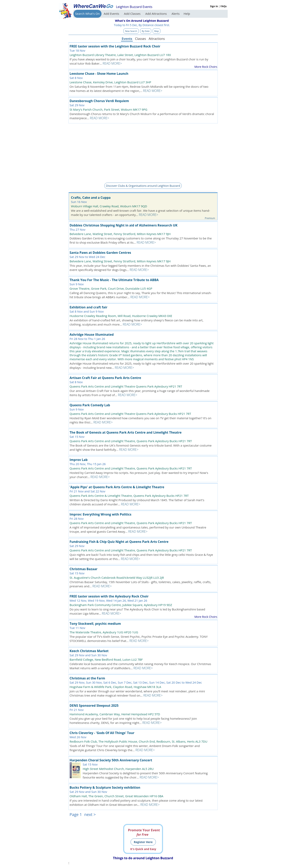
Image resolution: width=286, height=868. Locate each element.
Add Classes (133, 14)
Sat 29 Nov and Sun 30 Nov (88, 655)
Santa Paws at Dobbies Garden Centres (100, 253)
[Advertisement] (143, 152)
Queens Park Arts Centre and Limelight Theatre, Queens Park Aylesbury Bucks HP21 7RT (131, 441)
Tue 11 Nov (78, 628)
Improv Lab (79, 460)
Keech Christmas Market (89, 651)
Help (187, 14)
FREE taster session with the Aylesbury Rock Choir (109, 596)
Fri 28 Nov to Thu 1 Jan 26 (87, 339)
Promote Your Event (144, 832)
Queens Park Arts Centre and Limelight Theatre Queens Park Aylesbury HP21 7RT (126, 386)
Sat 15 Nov (77, 437)
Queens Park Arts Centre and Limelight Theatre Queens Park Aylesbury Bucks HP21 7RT (130, 414)
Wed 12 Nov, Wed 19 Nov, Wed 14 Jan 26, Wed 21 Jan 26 (108, 600)
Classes (141, 39)
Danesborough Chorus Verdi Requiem (99, 101)
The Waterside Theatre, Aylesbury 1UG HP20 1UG (104, 632)
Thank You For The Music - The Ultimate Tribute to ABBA (114, 280)
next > (90, 814)
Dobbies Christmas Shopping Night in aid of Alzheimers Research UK (124, 225)
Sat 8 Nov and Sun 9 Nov (87, 311)
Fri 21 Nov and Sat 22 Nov (88, 491)
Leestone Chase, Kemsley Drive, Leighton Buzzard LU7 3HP (110, 82)
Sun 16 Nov (79, 202)
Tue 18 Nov (78, 50)
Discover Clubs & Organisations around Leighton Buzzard (143, 186)
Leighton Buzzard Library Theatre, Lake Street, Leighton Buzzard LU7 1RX (120, 55)
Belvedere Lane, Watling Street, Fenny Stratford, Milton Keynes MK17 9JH (120, 234)
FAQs (224, 6)
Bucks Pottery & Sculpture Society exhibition (105, 787)
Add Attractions (156, 14)
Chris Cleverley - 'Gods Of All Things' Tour (102, 733)
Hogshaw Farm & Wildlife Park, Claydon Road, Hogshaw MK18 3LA (115, 687)
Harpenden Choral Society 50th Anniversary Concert (111, 760)
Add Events (112, 14)
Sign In (214, 6)
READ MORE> (112, 63)
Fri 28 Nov (77, 519)
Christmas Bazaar (84, 569)
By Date (146, 31)
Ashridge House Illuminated (92, 335)
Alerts (176, 14)
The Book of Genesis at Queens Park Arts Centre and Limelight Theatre (126, 432)
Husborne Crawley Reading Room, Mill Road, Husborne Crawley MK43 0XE (121, 316)
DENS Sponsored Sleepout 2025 (94, 706)
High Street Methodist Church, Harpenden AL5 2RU (118, 769)
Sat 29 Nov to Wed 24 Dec (88, 257)
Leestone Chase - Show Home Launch (99, 74)
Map (157, 31)
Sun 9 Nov (77, 284)
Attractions (157, 39)
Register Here (143, 842)
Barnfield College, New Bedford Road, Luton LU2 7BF (106, 659)
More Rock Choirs (206, 67)
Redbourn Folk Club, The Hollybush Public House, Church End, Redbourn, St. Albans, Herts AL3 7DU (139, 741)
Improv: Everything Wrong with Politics (101, 514)
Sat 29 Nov (77, 105)
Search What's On (87, 14)
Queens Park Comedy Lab (90, 405)
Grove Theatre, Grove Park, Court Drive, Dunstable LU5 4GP (111, 288)
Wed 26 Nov (78, 737)
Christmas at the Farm (87, 678)
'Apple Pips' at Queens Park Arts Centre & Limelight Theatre (117, 487)
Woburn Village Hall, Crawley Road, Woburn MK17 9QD (109, 206)
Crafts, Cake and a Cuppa (91, 198)
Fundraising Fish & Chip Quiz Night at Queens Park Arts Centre (119, 542)
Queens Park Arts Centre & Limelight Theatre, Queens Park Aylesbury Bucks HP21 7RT (129, 496)
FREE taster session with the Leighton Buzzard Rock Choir (115, 46)
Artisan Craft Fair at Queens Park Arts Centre (105, 378)
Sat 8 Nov (76, 78)
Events (127, 39)
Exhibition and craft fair (89, 307)
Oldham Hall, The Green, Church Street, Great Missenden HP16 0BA (117, 796)
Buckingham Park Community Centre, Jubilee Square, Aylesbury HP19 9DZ (121, 605)
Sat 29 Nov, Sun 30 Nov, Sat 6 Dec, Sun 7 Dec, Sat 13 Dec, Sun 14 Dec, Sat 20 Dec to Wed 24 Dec (136, 682)
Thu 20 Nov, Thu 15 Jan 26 (88, 464)
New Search (131, 31)
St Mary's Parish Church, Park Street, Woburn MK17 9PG (109, 109)
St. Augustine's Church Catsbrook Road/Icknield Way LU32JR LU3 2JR (117, 578)
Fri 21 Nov (77, 710)
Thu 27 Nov (78, 229)
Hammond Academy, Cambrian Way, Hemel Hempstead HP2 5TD (115, 714)
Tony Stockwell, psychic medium (95, 624)
